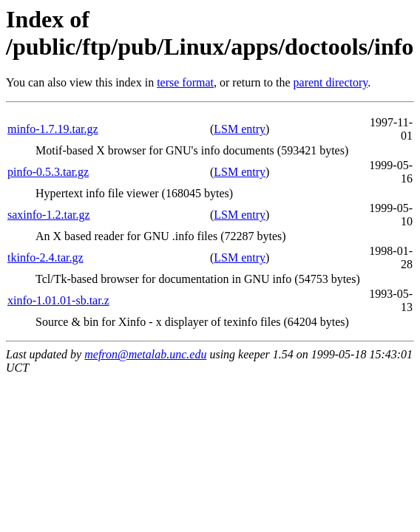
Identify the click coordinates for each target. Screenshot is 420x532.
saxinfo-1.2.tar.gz (49, 215)
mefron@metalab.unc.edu (145, 354)
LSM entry (240, 129)
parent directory (331, 82)
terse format (185, 82)
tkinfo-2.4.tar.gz (45, 258)
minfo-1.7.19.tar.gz (53, 129)
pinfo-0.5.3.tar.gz (48, 172)
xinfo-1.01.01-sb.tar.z (58, 300)
